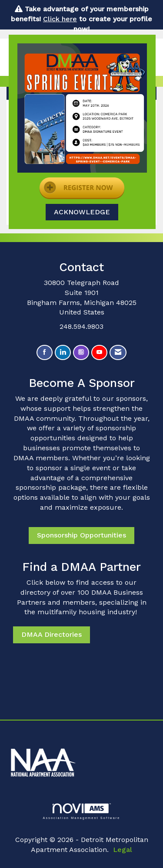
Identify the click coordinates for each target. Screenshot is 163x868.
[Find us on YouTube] (99, 352)
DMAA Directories (52, 634)
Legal (123, 850)
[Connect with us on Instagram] (81, 352)
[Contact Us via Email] (118, 352)
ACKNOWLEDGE (82, 212)
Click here (60, 19)
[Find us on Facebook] (45, 352)
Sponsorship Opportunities (81, 535)
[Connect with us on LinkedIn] (63, 352)
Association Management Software (81, 811)
